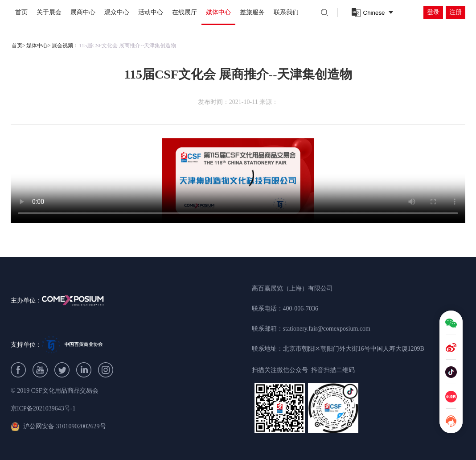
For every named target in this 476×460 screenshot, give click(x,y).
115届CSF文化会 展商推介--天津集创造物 (128, 46)
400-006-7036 (301, 309)
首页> (18, 46)
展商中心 (83, 12)
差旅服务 (252, 12)
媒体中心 (218, 12)
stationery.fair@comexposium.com (327, 329)
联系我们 (286, 12)
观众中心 (117, 12)
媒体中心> (39, 46)
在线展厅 (185, 12)
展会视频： (65, 46)
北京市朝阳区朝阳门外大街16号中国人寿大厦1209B (354, 349)
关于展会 (49, 12)
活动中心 (151, 12)
